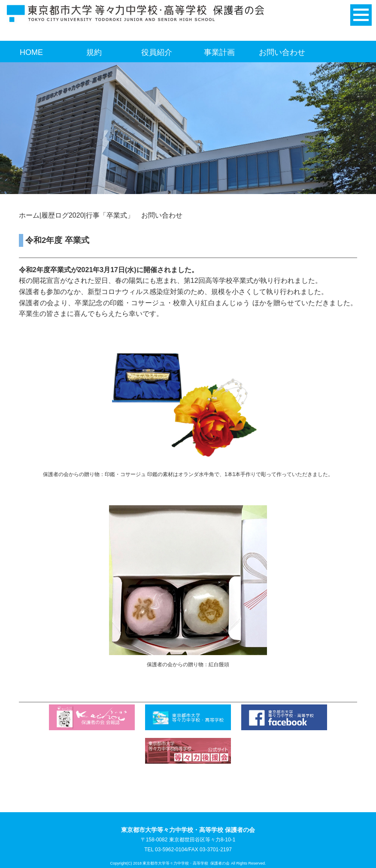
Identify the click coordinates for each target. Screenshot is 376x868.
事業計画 (219, 52)
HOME (31, 52)
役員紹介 (157, 52)
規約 (94, 52)
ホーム (29, 215)
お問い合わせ (282, 52)
